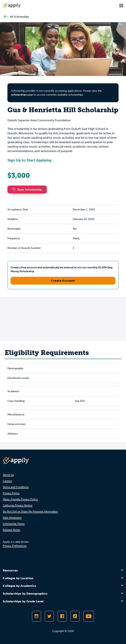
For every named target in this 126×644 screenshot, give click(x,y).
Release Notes (11, 530)
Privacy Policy (11, 493)
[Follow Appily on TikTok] (75, 616)
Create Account (63, 281)
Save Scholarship (27, 190)
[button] (15, 189)
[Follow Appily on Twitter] (49, 616)
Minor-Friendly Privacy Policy (20, 499)
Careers (7, 481)
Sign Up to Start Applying (29, 160)
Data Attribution (12, 518)
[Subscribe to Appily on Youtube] (89, 616)
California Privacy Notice (18, 505)
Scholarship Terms (14, 524)
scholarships (19, 95)
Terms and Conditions (16, 487)
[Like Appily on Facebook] (62, 616)
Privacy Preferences (15, 546)
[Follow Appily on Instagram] (37, 616)
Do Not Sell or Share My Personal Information (30, 512)
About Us (8, 475)
